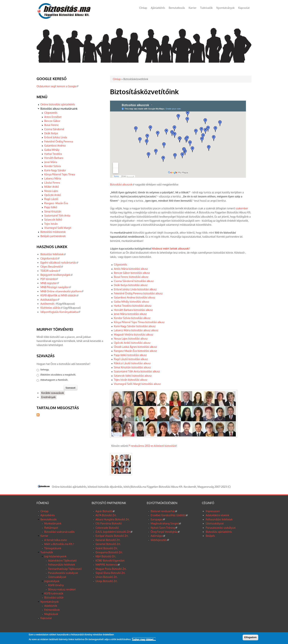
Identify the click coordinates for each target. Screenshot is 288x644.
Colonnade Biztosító (107, 528)
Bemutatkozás (177, 8)
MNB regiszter (50, 283)
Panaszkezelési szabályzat (63, 573)
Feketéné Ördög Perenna (59, 141)
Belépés (210, 536)
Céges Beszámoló (52, 267)
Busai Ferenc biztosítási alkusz (131, 277)
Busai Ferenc (52, 125)
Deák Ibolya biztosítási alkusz (131, 285)
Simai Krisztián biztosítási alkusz (132, 367)
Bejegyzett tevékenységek (56, 275)
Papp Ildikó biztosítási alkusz (130, 355)
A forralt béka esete (56, 540)
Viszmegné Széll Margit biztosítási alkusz (137, 384)
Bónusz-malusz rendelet (62, 589)
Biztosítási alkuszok (122, 184)
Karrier (192, 8)
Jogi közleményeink (55, 556)
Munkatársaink (53, 523)
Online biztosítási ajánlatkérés (58, 104)
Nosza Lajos (51, 191)
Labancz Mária (53, 178)
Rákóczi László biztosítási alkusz (132, 363)
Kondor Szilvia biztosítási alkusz (132, 318)
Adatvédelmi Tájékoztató (62, 561)
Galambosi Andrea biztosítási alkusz (135, 297)
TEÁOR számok (50, 271)
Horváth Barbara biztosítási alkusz (133, 310)
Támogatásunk (53, 548)
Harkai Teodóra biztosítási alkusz (133, 306)
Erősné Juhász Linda (56, 137)
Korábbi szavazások (53, 393)
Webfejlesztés (160, 540)
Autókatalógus (50, 300)
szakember (242, 208)
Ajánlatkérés (158, 8)
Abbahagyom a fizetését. (54, 380)
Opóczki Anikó (53, 195)
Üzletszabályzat (57, 577)
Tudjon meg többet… (144, 639)
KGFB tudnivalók (54, 593)
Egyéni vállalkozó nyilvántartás (59, 263)
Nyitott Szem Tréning (164, 528)
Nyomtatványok (225, 8)
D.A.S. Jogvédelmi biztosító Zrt (114, 532)
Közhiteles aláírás (52, 308)
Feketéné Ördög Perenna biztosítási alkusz (138, 293)
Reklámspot (51, 528)
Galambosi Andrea (55, 146)
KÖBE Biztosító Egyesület (110, 561)
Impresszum (213, 511)
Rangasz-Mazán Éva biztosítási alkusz (135, 351)
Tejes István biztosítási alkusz (131, 380)
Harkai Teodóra (53, 154)
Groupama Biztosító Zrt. (109, 552)
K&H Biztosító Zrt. (106, 556)
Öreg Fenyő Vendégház (165, 532)
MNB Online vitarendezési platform (62, 291)
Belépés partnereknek (53, 236)
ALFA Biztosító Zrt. (106, 515)
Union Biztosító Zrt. (107, 577)
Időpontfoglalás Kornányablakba (60, 312)
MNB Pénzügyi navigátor (56, 287)
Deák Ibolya (51, 133)
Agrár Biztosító (105, 511)
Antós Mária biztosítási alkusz (131, 269)
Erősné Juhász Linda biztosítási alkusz (135, 289)
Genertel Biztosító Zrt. (108, 544)
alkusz (154, 330)
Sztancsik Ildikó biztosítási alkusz (133, 376)
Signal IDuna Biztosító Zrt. (110, 573)
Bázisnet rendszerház (164, 511)
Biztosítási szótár (54, 597)
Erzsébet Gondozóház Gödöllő (169, 515)
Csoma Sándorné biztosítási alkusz (134, 281)
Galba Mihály (52, 150)
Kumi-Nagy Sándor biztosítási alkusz (135, 326)
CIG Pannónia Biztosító (109, 523)
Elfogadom (250, 637)
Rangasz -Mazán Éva (56, 203)
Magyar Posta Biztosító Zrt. (111, 569)
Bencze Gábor (52, 121)
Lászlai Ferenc (52, 183)
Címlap (143, 8)
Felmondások (52, 610)
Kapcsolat (244, 8)
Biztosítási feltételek (53, 254)
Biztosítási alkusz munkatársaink (59, 109)
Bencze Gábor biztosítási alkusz (132, 273)
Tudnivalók (206, 8)
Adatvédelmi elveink (217, 515)
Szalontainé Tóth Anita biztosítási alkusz (137, 371)
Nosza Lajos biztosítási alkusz (131, 339)
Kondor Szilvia (53, 166)
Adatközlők (51, 606)
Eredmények (48, 397)
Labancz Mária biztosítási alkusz (132, 330)
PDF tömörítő (49, 279)
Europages (158, 519)
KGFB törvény (56, 585)
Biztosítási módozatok (53, 232)
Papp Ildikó (51, 207)
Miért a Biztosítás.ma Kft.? (59, 544)
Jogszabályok (52, 581)
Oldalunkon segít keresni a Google (57, 86)
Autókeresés (49, 304)
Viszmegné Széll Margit (58, 228)
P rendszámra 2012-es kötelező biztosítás (152, 446)
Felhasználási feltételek (62, 565)
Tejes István (51, 224)
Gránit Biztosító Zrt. (107, 548)
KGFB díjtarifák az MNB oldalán (59, 295)
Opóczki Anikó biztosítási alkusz (132, 343)
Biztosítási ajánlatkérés (219, 532)
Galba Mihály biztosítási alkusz (131, 302)
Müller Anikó (52, 187)
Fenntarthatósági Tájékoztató (65, 569)
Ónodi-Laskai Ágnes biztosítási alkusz (135, 347)
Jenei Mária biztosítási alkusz (130, 314)
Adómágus (158, 536)
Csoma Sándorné (54, 129)
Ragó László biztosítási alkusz (131, 359)
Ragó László (51, 199)
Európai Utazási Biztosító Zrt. (112, 536)
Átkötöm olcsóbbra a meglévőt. (58, 375)
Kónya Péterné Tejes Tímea (60, 174)
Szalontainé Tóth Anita (57, 215)
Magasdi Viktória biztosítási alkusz (134, 334)
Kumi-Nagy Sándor (55, 170)
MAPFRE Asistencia (108, 565)
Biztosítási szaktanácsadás (59, 532)
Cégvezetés (120, 265)
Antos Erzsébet (53, 117)
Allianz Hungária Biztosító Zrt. (112, 519)
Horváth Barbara (54, 158)
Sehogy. (45, 369)
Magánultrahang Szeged (166, 523)
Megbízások (51, 614)
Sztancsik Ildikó (53, 220)
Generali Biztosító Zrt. (108, 540)
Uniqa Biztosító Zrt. (107, 581)
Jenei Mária (51, 162)
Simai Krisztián (53, 211)
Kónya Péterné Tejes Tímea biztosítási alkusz (139, 322)
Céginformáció (50, 258)
